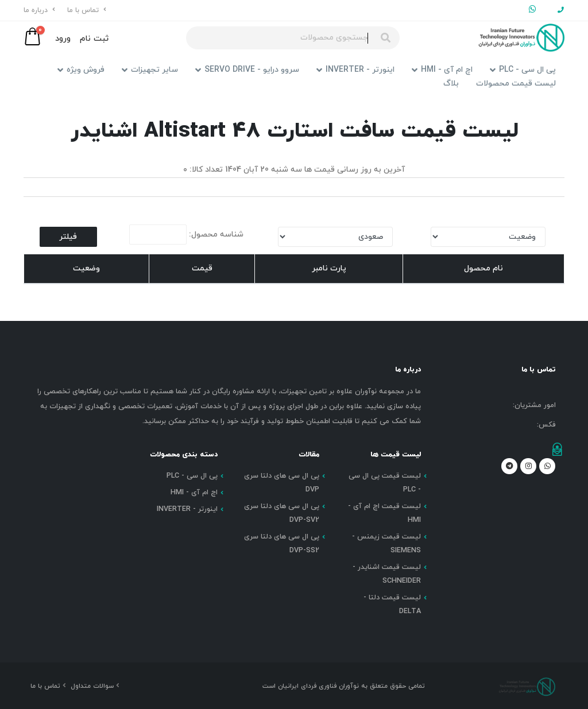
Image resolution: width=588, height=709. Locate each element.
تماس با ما (87, 10)
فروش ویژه (81, 69)
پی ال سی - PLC (523, 69)
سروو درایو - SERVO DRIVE (247, 69)
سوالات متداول (93, 686)
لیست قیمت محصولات (516, 84)
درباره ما (39, 10)
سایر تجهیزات (150, 69)
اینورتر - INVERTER (355, 69)
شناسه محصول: (186, 235)
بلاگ (451, 84)
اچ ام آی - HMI (442, 69)
